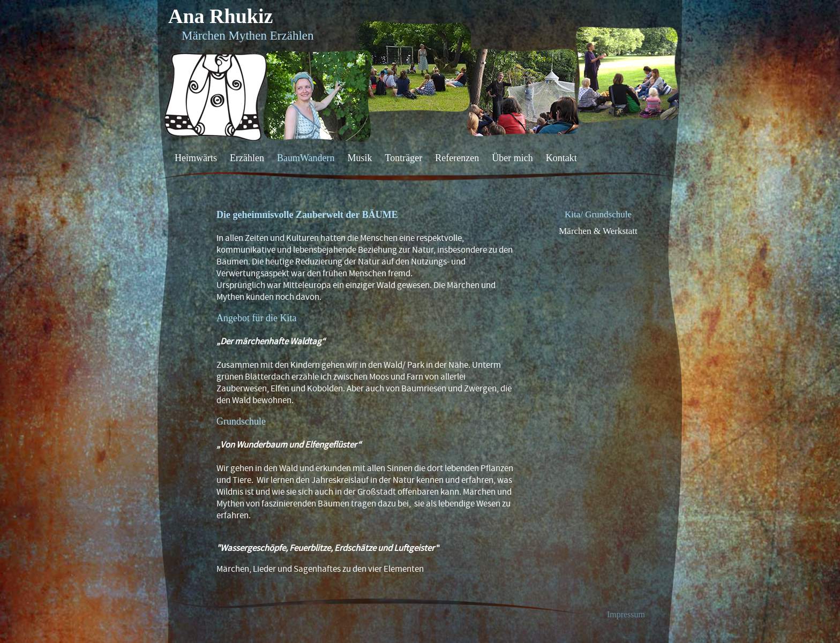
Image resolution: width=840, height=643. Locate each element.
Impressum (626, 614)
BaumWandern (306, 158)
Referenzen (457, 158)
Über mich (512, 158)
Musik (359, 158)
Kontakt (561, 158)
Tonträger (404, 158)
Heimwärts (196, 158)
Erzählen (247, 158)
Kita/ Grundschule (598, 214)
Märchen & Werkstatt (598, 231)
